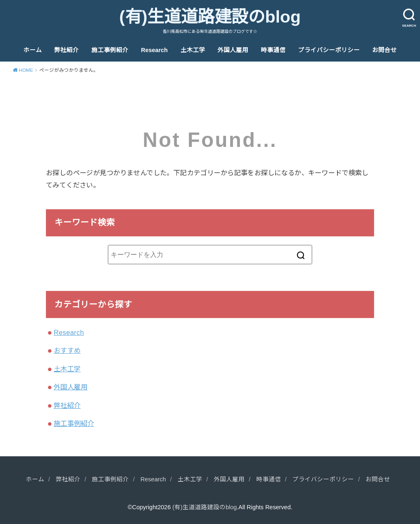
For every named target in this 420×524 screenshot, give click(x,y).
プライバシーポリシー (329, 50)
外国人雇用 (233, 50)
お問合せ (384, 50)
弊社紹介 (66, 50)
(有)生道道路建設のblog (210, 17)
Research (154, 50)
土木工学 (193, 50)
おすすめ (67, 350)
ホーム (33, 50)
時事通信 (273, 50)
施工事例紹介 (110, 50)
